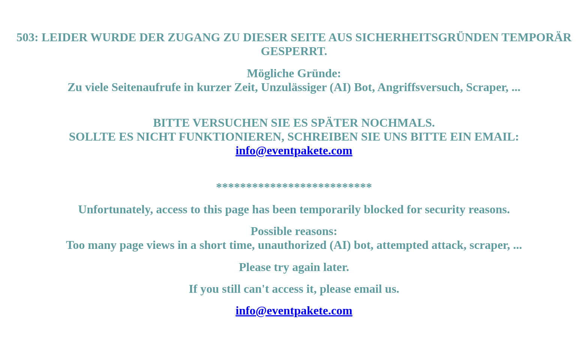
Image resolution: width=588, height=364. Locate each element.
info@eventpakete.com (294, 150)
